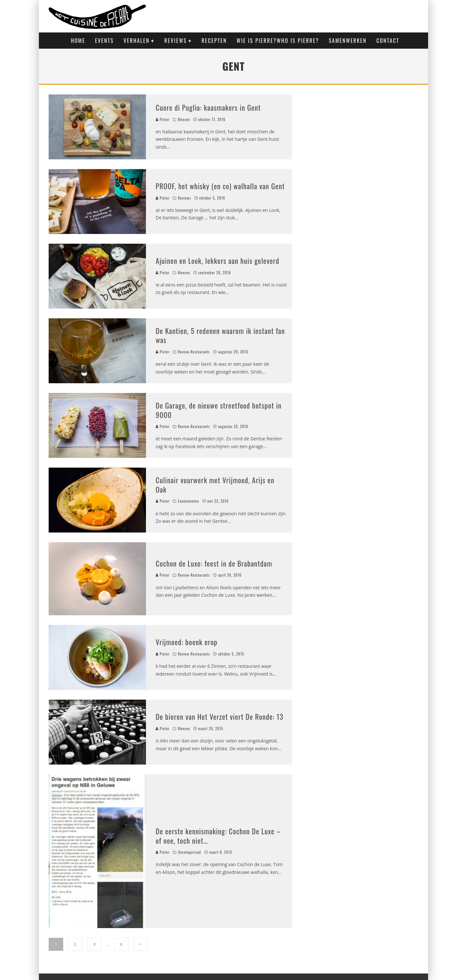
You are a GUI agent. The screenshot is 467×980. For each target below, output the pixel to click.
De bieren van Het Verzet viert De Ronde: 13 (220, 717)
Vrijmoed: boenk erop (187, 642)
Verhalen (137, 41)
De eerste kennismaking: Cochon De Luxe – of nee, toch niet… (218, 836)
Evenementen (189, 501)
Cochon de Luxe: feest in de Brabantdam (214, 563)
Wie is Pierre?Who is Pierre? (278, 41)
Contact (388, 41)
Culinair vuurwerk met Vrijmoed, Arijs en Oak (215, 485)
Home (78, 41)
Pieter (163, 119)
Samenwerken (348, 41)
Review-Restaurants (194, 352)
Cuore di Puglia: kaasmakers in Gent (208, 107)
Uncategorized (190, 852)
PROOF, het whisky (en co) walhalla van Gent (220, 186)
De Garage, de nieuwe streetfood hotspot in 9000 (219, 410)
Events (104, 41)
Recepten (214, 41)
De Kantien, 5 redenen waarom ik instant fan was (220, 335)
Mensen (184, 119)
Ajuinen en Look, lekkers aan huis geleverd (217, 261)
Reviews (176, 41)
